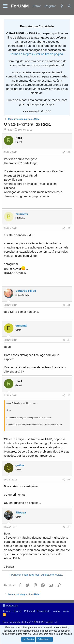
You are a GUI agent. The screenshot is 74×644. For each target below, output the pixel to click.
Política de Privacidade (37, 611)
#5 (69, 340)
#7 (69, 480)
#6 (69, 396)
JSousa (21, 512)
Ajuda (56, 611)
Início (66, 611)
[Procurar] (69, 6)
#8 (69, 527)
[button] (5, 6)
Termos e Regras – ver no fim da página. (37, 54)
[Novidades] (61, 6)
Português (10, 606)
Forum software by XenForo (30, 622)
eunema (21, 325)
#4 (69, 305)
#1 (69, 152)
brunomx (22, 214)
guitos (20, 465)
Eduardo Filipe (26, 291)
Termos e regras (12, 611)
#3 (69, 228)
